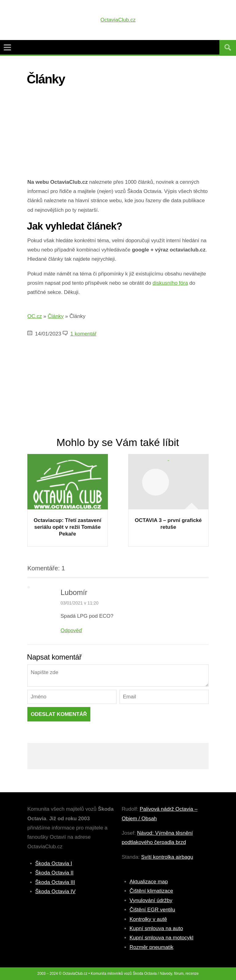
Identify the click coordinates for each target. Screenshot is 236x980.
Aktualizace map (149, 882)
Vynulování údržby (151, 900)
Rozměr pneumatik (152, 947)
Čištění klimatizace (151, 891)
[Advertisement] (118, 135)
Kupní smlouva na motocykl (162, 938)
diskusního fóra (170, 283)
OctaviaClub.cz (118, 20)
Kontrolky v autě (148, 919)
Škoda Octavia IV (55, 892)
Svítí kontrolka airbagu (167, 857)
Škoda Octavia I (54, 864)
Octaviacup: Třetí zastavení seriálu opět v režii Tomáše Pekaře (68, 527)
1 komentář (83, 334)
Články (56, 316)
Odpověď (71, 631)
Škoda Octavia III (55, 882)
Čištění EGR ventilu (152, 910)
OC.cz (35, 316)
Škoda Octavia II (55, 873)
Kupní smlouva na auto (156, 928)
